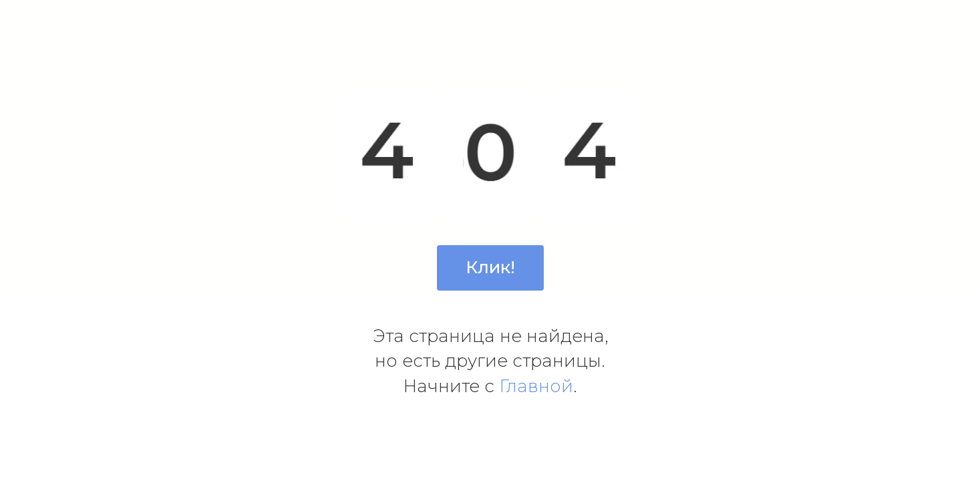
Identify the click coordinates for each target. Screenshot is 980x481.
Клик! (490, 267)
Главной (536, 386)
